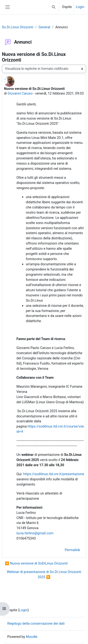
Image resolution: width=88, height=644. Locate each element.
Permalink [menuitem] (72, 550)
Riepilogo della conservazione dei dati (36, 623)
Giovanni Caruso (20, 93)
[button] (54, 7)
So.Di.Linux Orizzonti (18, 27)
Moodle (32, 637)
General (44, 27)
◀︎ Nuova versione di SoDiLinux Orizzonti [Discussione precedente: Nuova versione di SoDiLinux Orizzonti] (36, 563)
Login (80, 7)
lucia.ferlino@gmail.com (35, 533)
